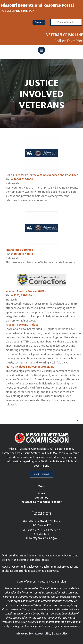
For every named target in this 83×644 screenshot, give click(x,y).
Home (42, 493)
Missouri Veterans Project (22, 325)
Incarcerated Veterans (19, 250)
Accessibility (43, 634)
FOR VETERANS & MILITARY (18, 11)
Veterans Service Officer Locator (41, 502)
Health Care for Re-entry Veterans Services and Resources (42, 175)
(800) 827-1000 (24, 179)
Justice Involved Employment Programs (30, 367)
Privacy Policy (24, 634)
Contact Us (41, 498)
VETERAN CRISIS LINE (65, 35)
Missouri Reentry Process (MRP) (26, 291)
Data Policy (61, 634)
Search (39, 22)
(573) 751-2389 (23, 295)
